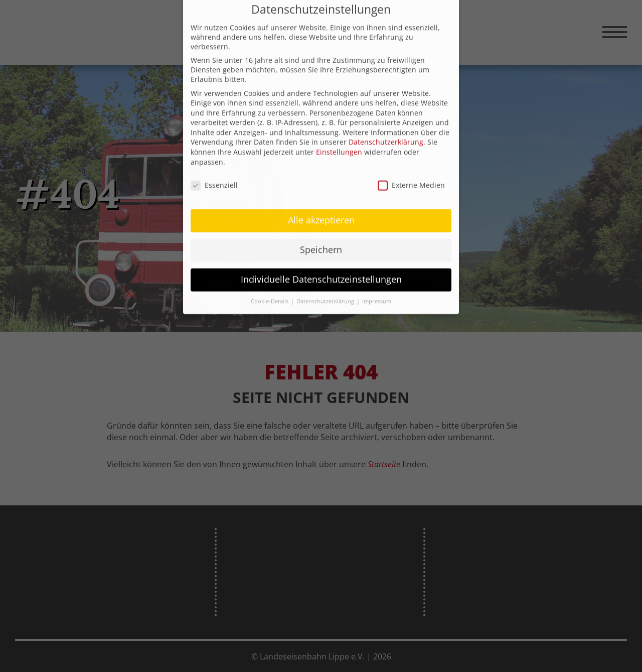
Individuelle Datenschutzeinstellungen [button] (321, 267)
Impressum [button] (377, 289)
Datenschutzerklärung (386, 130)
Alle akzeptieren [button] (321, 208)
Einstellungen (339, 140)
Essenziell (214, 172)
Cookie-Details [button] (270, 289)
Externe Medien (411, 172)
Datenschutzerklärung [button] (326, 289)
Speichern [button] (321, 237)
